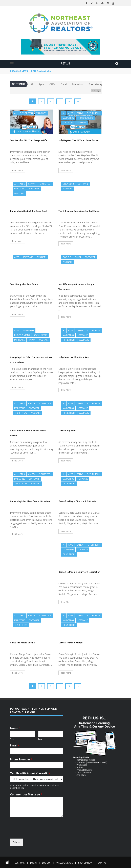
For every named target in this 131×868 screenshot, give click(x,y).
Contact (103, 863)
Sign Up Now (85, 863)
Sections (20, 863)
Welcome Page (65, 863)
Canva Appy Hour (67, 431)
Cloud (64, 84)
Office (78, 257)
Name (15, 728)
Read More (17, 170)
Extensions (78, 84)
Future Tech (26, 113)
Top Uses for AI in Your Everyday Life (29, 140)
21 (69, 101)
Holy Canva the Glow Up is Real (74, 357)
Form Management (99, 84)
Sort (96, 90)
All (32, 84)
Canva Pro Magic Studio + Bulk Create (77, 501)
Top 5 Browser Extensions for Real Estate (79, 211)
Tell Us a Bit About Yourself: (30, 773)
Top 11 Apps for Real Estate (24, 284)
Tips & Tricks (69, 340)
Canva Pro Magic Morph (70, 643)
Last (40, 739)
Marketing (68, 118)
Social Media (40, 335)
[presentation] (41, 836)
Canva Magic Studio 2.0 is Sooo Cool (28, 211)
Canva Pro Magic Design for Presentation (79, 572)
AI (15, 113)
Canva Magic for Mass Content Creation (30, 501)
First (12, 739)
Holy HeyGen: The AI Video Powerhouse (79, 140)
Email (15, 746)
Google (67, 257)
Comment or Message (26, 795)
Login (33, 863)
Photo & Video (85, 118)
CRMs (52, 84)
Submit (17, 842)
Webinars (41, 113)
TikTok (32, 340)
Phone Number (21, 759)
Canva (80, 113)
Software (68, 123)
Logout (47, 863)
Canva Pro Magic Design (22, 643)
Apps (41, 84)
